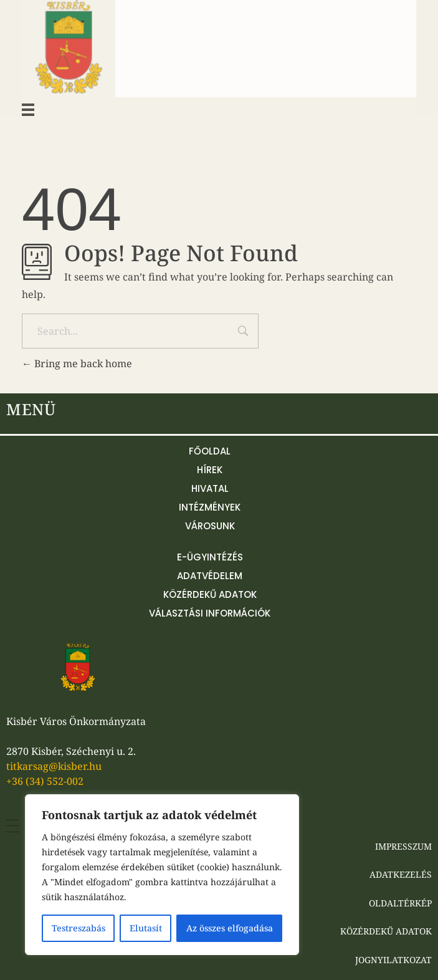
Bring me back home (77, 363)
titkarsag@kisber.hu (54, 766)
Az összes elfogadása (230, 928)
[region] (162, 875)
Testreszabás (79, 928)
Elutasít (146, 928)
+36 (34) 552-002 (45, 781)
